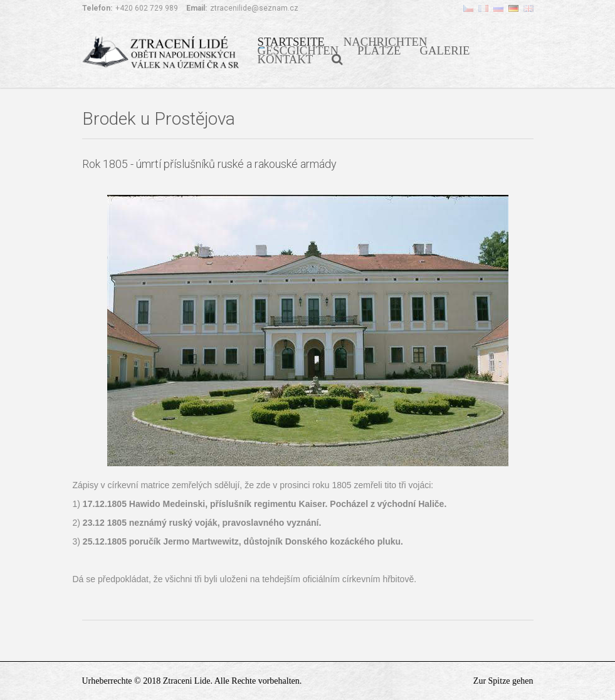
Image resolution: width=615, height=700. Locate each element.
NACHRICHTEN (386, 41)
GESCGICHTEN (298, 50)
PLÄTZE (379, 50)
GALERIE (445, 50)
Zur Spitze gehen (503, 681)
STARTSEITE (291, 41)
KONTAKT (286, 58)
